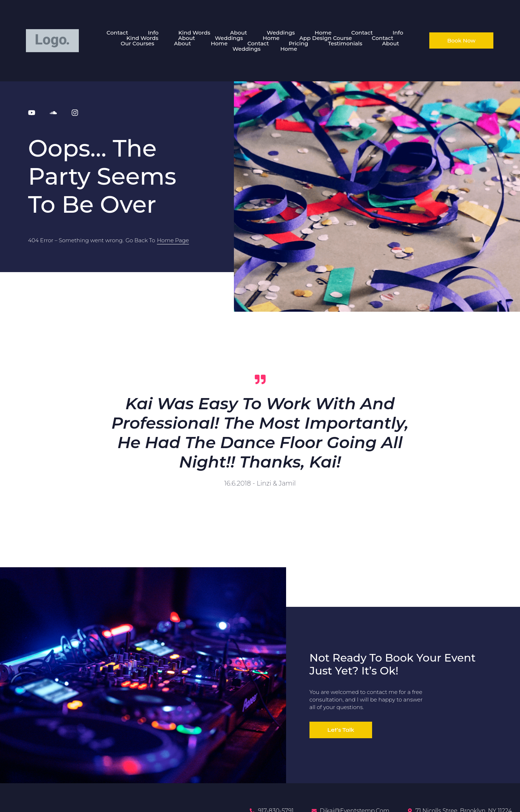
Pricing (298, 43)
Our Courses (137, 43)
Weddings (281, 33)
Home (323, 33)
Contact (117, 33)
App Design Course (326, 38)
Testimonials (345, 43)
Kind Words (194, 33)
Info (153, 33)
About (238, 33)
